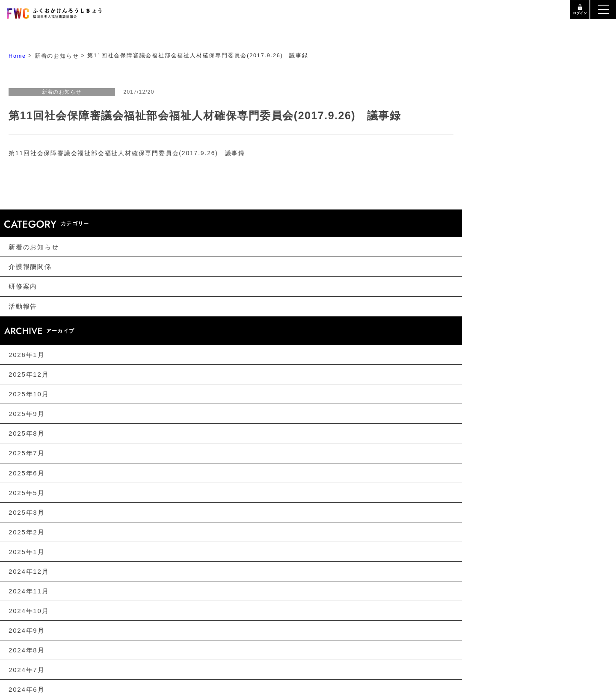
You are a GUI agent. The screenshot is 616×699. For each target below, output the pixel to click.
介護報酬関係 (30, 267)
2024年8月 (27, 650)
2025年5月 (27, 493)
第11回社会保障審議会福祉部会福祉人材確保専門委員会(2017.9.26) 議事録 (127, 153)
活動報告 (23, 306)
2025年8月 (27, 433)
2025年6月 (27, 473)
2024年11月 (29, 591)
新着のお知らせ (34, 247)
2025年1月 (27, 552)
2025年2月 (27, 532)
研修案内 (23, 287)
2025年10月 (29, 394)
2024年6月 (27, 689)
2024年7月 (27, 670)
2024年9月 (27, 630)
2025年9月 (27, 414)
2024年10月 (29, 611)
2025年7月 (27, 453)
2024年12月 (29, 571)
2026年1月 (27, 355)
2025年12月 (29, 374)
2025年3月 (27, 512)
